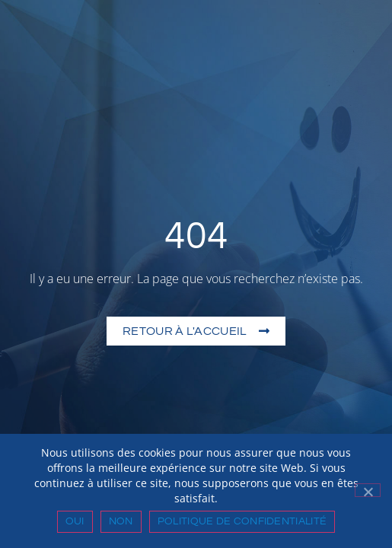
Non (121, 521)
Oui (75, 521)
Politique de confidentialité (242, 521)
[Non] (368, 490)
